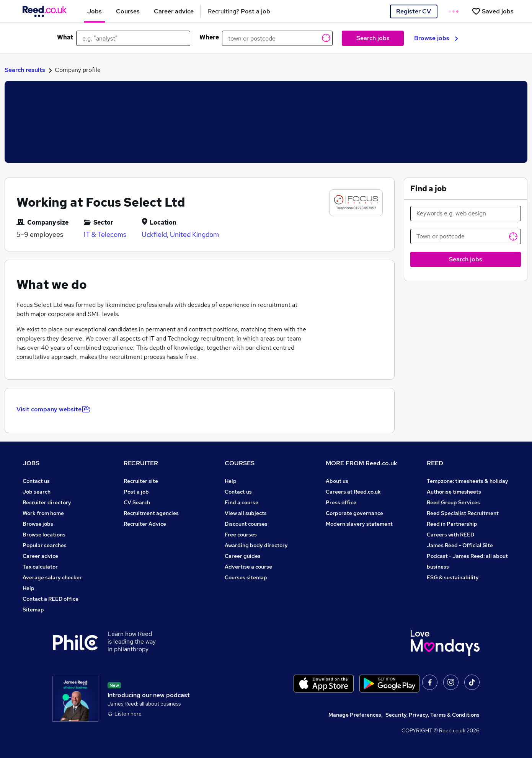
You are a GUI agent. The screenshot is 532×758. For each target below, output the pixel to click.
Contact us (36, 481)
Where (209, 37)
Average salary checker (52, 577)
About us (337, 481)
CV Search (137, 502)
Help (29, 588)
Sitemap (33, 610)
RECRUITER (141, 463)
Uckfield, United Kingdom (180, 234)
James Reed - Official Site (460, 545)
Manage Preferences (355, 715)
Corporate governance (354, 513)
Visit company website (53, 409)
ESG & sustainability (453, 577)
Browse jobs (436, 38)
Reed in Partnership (452, 524)
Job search (37, 492)
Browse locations (44, 535)
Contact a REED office (51, 599)
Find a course (242, 502)
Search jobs (373, 38)
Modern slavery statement (359, 524)
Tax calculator (40, 567)
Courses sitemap (246, 577)
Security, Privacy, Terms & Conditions (432, 715)
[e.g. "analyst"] (133, 38)
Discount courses (246, 524)
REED (435, 463)
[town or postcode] (277, 38)
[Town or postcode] (466, 236)
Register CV (414, 11)
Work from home (43, 513)
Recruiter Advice (145, 524)
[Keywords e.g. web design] (466, 214)
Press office (341, 502)
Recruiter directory (47, 502)
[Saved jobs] (493, 11)
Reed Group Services (453, 502)
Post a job (136, 492)
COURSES (240, 463)
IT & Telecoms (105, 234)
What (65, 37)
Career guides (243, 556)
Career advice (40, 556)
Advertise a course (248, 567)
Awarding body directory (256, 545)
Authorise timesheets (454, 492)
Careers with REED (450, 535)
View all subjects (246, 513)
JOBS (31, 463)
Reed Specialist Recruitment (463, 513)
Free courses (241, 535)
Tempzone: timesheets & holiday (468, 481)
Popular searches (45, 545)
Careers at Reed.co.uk (353, 492)
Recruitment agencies (151, 513)
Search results (25, 70)
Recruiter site (141, 481)
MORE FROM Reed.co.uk (361, 463)
